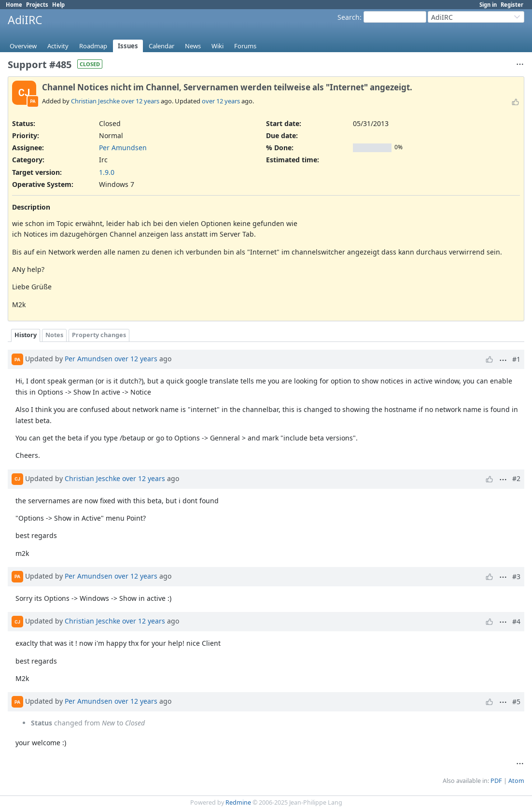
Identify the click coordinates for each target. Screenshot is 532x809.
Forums (245, 46)
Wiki (217, 46)
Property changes (99, 335)
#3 (516, 576)
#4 (516, 621)
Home (14, 5)
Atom (516, 781)
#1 (516, 359)
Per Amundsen (123, 148)
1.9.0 (107, 172)
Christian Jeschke (95, 101)
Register (512, 5)
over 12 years (140, 101)
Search (349, 17)
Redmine (238, 802)
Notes (54, 335)
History (26, 335)
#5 (516, 702)
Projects (37, 5)
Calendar (161, 46)
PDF (496, 781)
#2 (516, 478)
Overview (23, 46)
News (193, 46)
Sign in (488, 5)
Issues (128, 46)
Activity (58, 46)
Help (58, 5)
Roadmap (93, 46)
